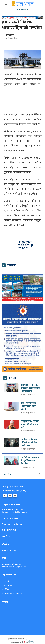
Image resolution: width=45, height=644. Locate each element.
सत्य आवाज (10, 35)
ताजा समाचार (14, 378)
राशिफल (6, 589)
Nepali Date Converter (12, 593)
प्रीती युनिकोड (7, 585)
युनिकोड (6, 581)
